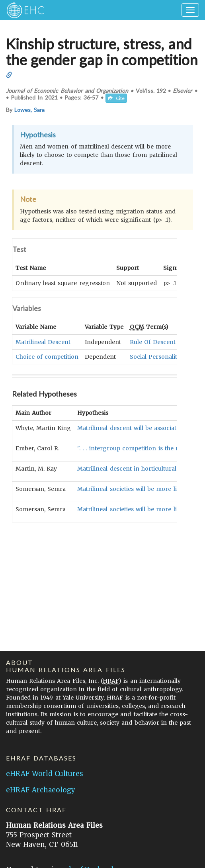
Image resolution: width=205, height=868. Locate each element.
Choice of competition (47, 356)
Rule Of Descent (153, 342)
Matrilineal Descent (43, 342)
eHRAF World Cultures (45, 774)
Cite (116, 98)
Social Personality (155, 356)
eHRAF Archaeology (41, 790)
